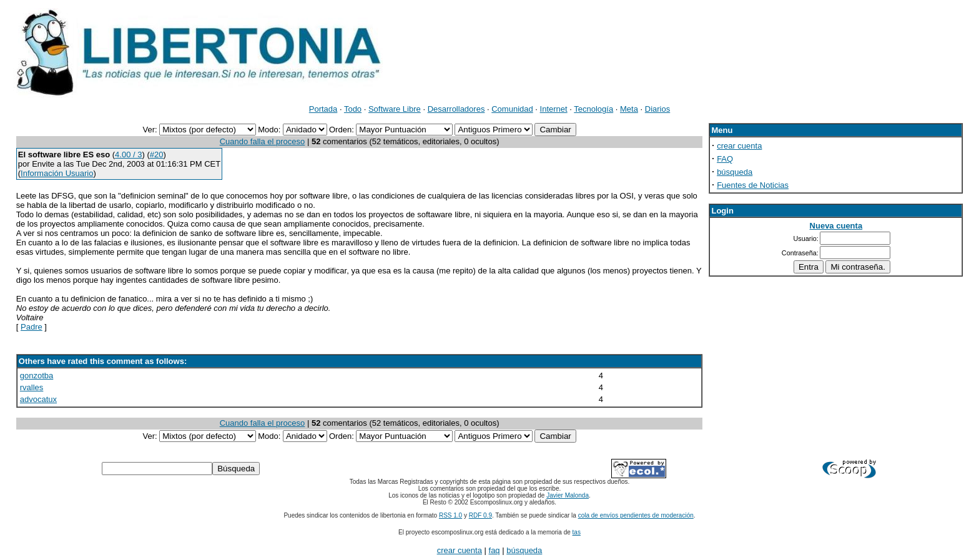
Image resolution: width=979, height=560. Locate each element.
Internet (554, 109)
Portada (323, 109)
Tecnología (593, 109)
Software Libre (395, 109)
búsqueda (735, 172)
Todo (353, 109)
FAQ (725, 159)
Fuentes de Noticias (753, 185)
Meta (629, 109)
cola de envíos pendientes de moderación (636, 515)
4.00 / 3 (128, 155)
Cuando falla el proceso (263, 141)
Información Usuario (57, 173)
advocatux (38, 399)
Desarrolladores (456, 109)
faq (494, 550)
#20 (157, 155)
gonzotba (37, 376)
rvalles (32, 387)
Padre (32, 327)
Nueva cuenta (836, 226)
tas (577, 532)
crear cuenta (739, 146)
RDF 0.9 (480, 515)
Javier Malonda (568, 495)
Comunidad (512, 109)
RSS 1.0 (450, 515)
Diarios (657, 109)
